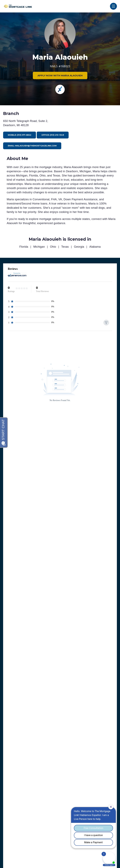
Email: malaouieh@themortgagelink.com (32, 146)
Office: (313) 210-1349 (53, 135)
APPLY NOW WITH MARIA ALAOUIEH (60, 75)
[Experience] (60, 89)
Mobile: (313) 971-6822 (20, 135)
